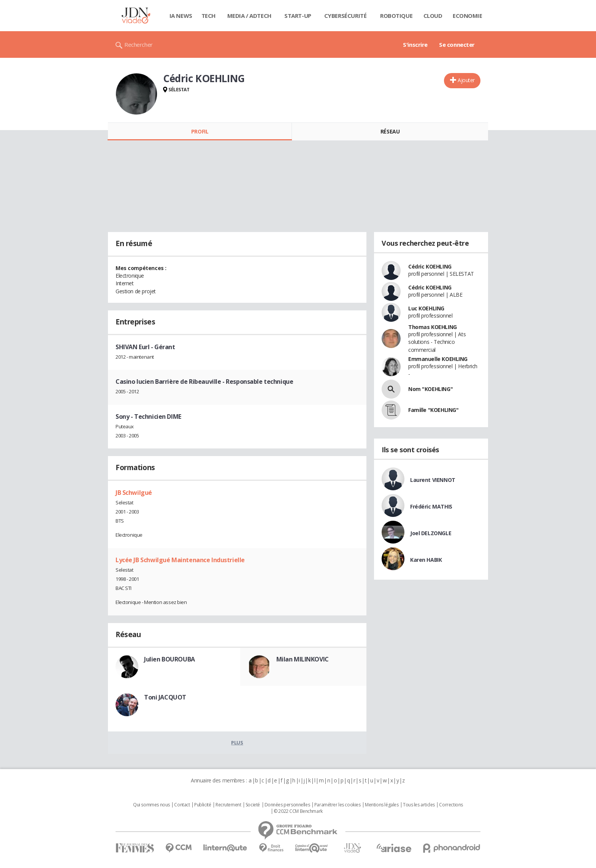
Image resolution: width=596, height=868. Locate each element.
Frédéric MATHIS (431, 506)
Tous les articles (419, 805)
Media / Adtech (249, 16)
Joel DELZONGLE (431, 533)
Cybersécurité (346, 16)
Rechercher (139, 45)
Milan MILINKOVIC (303, 659)
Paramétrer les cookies (338, 805)
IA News (181, 16)
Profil (200, 131)
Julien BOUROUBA (170, 659)
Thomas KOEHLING (433, 327)
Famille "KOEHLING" (433, 410)
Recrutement (228, 805)
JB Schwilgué (134, 493)
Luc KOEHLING (426, 308)
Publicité (203, 805)
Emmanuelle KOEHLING (438, 359)
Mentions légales (382, 805)
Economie (468, 16)
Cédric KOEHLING (430, 266)
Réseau (390, 131)
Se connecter (457, 45)
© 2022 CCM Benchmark (298, 811)
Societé (253, 805)
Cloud (433, 16)
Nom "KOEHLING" (430, 389)
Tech (208, 16)
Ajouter (466, 80)
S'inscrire (415, 45)
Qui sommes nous (151, 805)
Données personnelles (287, 805)
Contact (182, 805)
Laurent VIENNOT (433, 480)
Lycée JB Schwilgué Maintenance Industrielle (180, 560)
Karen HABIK (426, 560)
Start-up (298, 16)
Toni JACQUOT (165, 697)
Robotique (396, 16)
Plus (237, 742)
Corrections (451, 805)
